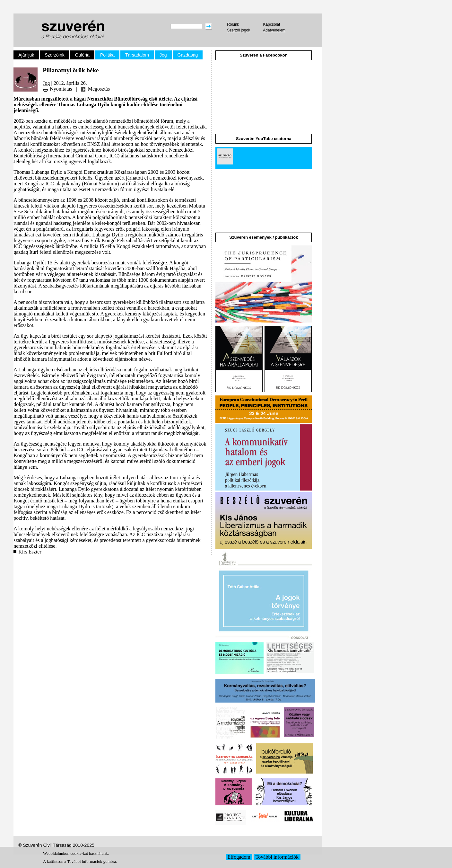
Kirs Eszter (30, 552)
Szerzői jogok (239, 30)
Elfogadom (239, 857)
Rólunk (233, 24)
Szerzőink (54, 55)
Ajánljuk (26, 55)
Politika (107, 55)
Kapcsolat (272, 24)
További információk (277, 857)
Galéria (82, 55)
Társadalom (137, 55)
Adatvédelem (274, 30)
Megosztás (99, 89)
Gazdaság (188, 55)
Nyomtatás (61, 89)
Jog (163, 55)
